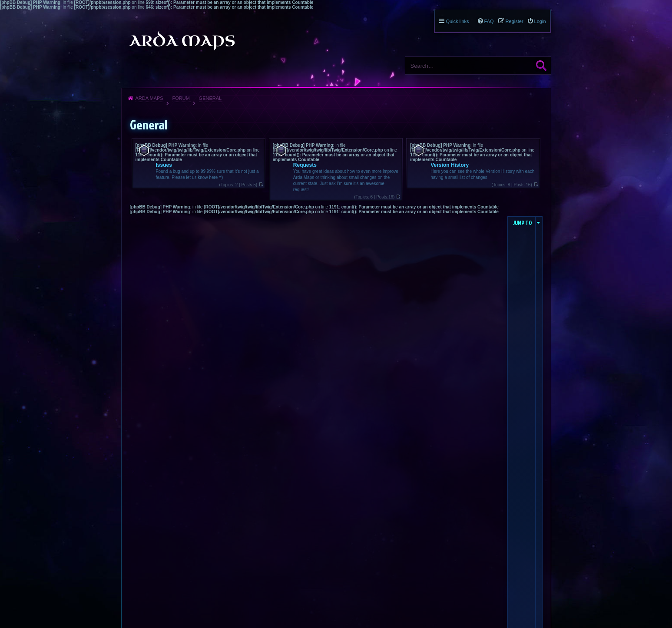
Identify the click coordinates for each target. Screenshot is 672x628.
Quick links (457, 21)
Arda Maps (149, 98)
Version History (450, 165)
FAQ (489, 21)
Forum (181, 98)
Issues (164, 165)
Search (541, 66)
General (210, 98)
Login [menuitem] (540, 21)
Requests (305, 165)
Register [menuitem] (515, 21)
